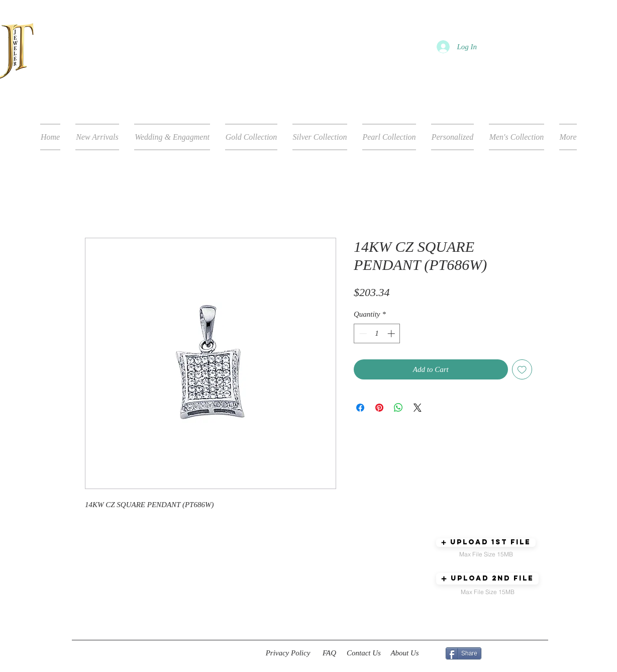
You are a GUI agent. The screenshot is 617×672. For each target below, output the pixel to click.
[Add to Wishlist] (522, 370)
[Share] (464, 653)
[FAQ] (329, 653)
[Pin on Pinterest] (379, 408)
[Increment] (392, 333)
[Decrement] (362, 333)
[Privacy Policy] (288, 653)
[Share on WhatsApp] (398, 408)
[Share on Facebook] (360, 408)
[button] (486, 543)
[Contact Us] (364, 653)
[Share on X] (418, 408)
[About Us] (405, 653)
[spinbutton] (377, 333)
